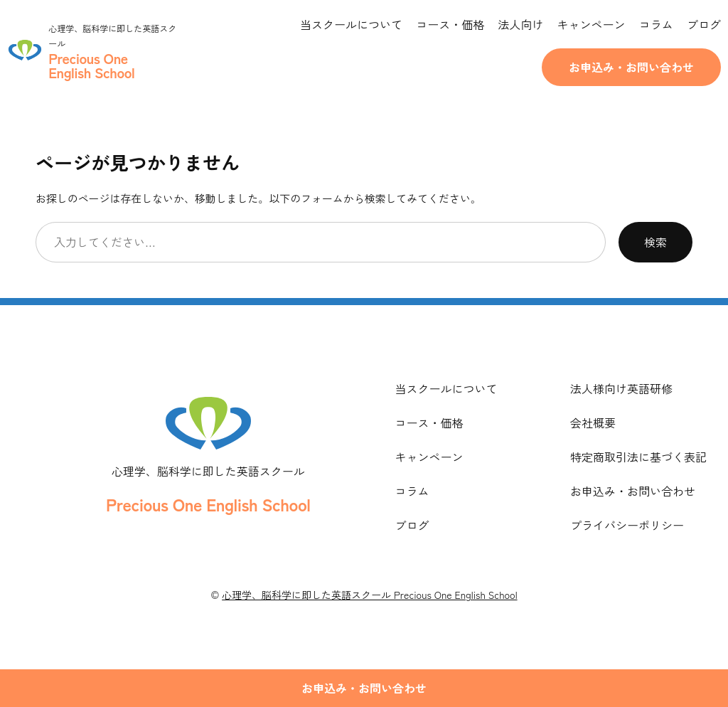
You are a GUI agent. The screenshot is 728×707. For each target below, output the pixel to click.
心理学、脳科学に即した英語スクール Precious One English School (369, 595)
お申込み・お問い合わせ (631, 67)
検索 (655, 242)
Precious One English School (208, 504)
